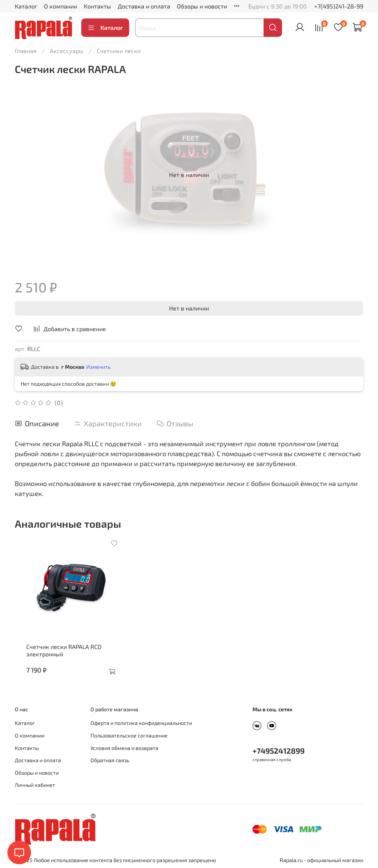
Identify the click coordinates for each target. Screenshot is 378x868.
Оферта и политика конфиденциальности (141, 723)
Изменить (98, 367)
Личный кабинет (35, 785)
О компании (61, 6)
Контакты (97, 6)
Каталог (26, 6)
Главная (26, 51)
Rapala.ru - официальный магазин (322, 860)
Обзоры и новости (202, 6)
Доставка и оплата (144, 6)
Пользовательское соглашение (129, 735)
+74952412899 (279, 751)
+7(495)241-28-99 (339, 6)
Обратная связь (110, 760)
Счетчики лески (119, 51)
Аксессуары (67, 51)
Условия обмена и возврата (124, 748)
